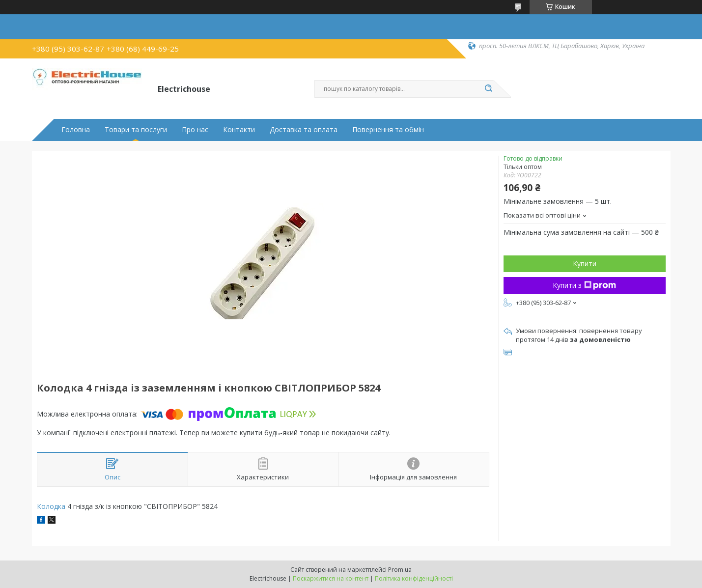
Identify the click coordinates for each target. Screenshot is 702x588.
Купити (585, 264)
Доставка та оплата (304, 130)
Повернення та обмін (388, 130)
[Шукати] (489, 89)
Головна (76, 130)
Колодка (51, 506)
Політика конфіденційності (414, 578)
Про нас (195, 130)
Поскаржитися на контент (331, 578)
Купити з (584, 285)
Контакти (239, 130)
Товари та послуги (136, 130)
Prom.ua (400, 570)
